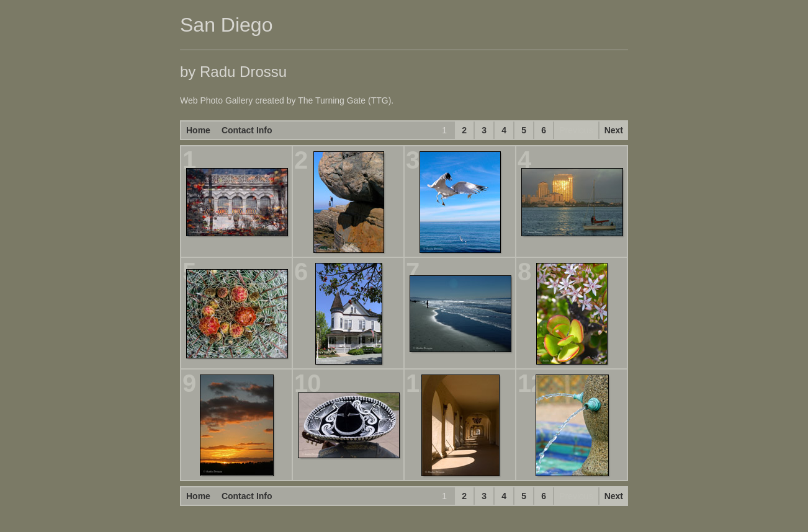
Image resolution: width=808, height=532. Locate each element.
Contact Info (247, 130)
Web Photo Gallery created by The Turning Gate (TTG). (287, 100)
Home (198, 130)
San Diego (226, 25)
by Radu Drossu (233, 72)
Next (614, 130)
